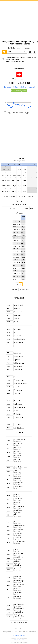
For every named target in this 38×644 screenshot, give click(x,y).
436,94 (4, 170)
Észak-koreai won (20, 526)
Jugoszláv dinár (19, 616)
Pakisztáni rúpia (19, 581)
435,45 (9, 170)
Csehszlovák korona (20, 467)
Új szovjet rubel (19, 608)
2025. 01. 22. (17, 241)
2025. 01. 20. (17, 246)
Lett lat (16, 549)
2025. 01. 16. (17, 252)
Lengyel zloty (18, 387)
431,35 (25, 191)
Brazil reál (17, 309)
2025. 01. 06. (17, 274)
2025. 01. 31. (17, 221)
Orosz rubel (18, 401)
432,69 (9, 191)
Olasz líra (17, 522)
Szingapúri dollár (19, 407)
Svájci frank (18, 315)
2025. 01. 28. (17, 230)
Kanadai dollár (19, 312)
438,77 (4, 186)
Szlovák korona (19, 604)
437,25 (9, 186)
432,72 (14, 191)
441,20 (14, 175)
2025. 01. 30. (17, 224)
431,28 (25, 186)
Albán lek (17, 561)
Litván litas (17, 538)
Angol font (17, 336)
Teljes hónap (7, 87)
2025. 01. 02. (17, 279)
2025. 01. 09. (17, 265)
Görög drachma (19, 506)
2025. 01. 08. (17, 268)
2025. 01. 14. (17, 257)
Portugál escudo (19, 585)
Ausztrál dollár (19, 305)
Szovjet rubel (18, 577)
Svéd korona (18, 404)
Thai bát (17, 411)
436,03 (14, 186)
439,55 (19, 180)
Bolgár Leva (18, 455)
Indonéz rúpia (18, 342)
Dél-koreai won (19, 363)
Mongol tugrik (18, 553)
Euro (15, 332)
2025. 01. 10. (17, 263)
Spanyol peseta (19, 487)
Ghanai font (18, 502)
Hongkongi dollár (19, 339)
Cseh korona (18, 322)
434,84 (19, 186)
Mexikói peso (18, 366)
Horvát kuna (18, 510)
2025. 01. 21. (17, 243)
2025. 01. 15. (17, 254)
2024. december (9, 196)
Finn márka (18, 494)
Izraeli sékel (18, 346)
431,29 (19, 191)
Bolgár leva (17, 451)
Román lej (17, 589)
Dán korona (18, 329)
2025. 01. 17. (17, 249)
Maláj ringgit (18, 370)
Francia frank (18, 498)
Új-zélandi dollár (19, 380)
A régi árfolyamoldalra (19, 622)
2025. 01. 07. (17, 271)
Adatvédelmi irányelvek (19, 635)
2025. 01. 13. (17, 260)
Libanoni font (18, 534)
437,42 (14, 180)
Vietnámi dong (19, 612)
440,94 (9, 175)
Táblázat (23, 87)
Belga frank (18, 447)
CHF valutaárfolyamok (19, 91)
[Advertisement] (19, 20)
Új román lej (18, 390)
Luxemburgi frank (20, 541)
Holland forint (18, 557)
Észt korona (18, 479)
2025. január (21, 196)
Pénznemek (32, 87)
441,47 (4, 175)
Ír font (16, 514)
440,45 (19, 175)
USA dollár (17, 425)
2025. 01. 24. (17, 235)
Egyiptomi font (19, 483)
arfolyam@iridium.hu (19, 640)
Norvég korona (19, 377)
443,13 (4, 180)
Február (31, 196)
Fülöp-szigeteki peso (20, 384)
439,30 (19, 170)
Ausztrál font (18, 443)
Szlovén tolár (18, 596)
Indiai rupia (18, 353)
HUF (32, 208)
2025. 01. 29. (17, 227)
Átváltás (16, 87)
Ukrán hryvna (18, 417)
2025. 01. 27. (17, 232)
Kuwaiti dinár (18, 530)
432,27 (4, 191)
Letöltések (13, 289)
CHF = (14, 208)
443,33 (25, 170)
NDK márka (18, 471)
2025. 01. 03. (17, 276)
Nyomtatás (24, 289)
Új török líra (18, 414)
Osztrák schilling (19, 439)
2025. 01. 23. (17, 238)
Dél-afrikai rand (19, 428)
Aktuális (27, 48)
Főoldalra (11, 48)
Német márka (18, 475)
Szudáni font (18, 592)
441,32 (25, 180)
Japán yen (17, 360)
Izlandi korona (19, 356)
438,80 (9, 180)
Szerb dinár (17, 394)
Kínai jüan (17, 319)
